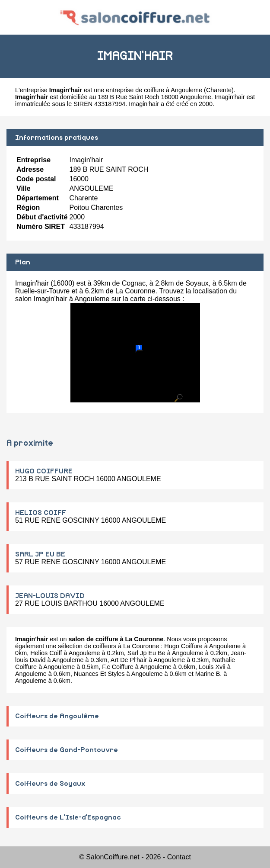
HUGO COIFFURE (44, 471)
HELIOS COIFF (41, 513)
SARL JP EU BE (40, 554)
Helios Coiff (46, 653)
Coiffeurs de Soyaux (50, 784)
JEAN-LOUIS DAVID (50, 596)
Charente (219, 90)
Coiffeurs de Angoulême (57, 716)
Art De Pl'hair (129, 660)
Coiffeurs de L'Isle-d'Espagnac (68, 817)
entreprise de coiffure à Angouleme (154, 90)
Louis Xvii (212, 667)
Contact (179, 857)
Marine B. (209, 674)
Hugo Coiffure (183, 646)
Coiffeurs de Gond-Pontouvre (67, 750)
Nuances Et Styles (99, 674)
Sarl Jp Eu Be (146, 653)
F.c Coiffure (118, 667)
